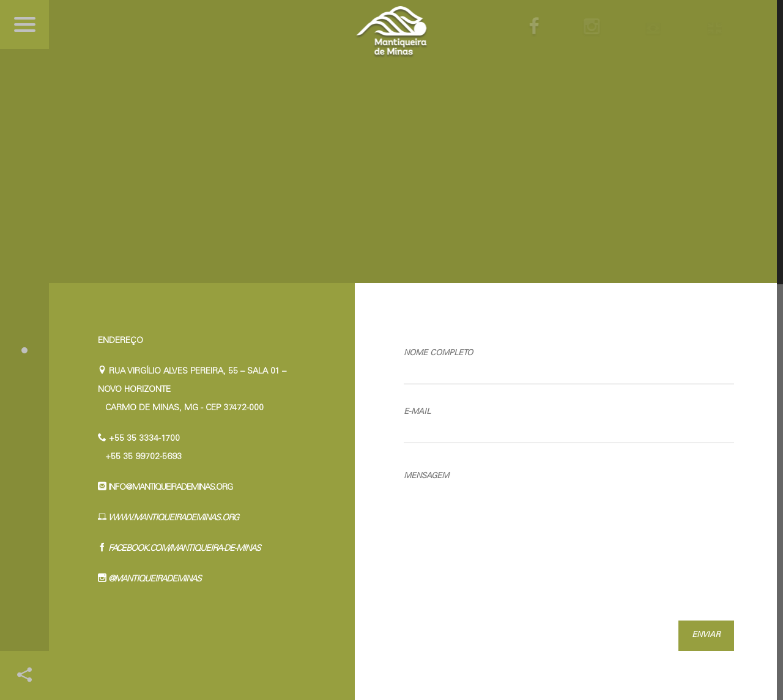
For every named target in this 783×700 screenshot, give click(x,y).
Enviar (706, 636)
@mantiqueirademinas (154, 580)
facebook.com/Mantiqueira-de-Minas (184, 549)
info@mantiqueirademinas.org (169, 488)
